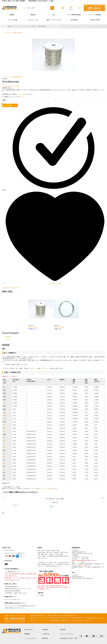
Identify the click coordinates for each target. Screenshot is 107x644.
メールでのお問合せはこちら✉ (65, 1)
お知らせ (81, 565)
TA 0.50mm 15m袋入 (59, 327)
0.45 (4, 428)
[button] (103, 498)
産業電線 (12, 15)
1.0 (4, 453)
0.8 (4, 447)
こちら (22, 97)
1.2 (4, 457)
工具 (54, 15)
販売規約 (63, 630)
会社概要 (45, 630)
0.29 (4, 412)
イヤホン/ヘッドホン (33, 20)
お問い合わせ (29, 630)
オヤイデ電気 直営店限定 (74, 15)
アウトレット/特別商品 (95, 15)
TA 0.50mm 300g (33, 327)
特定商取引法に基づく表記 (69, 638)
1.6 (4, 463)
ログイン (34, 489)
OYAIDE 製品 (74, 20)
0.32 (4, 419)
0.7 (4, 444)
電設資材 (33, 15)
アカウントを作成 (46, 489)
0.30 (4, 416)
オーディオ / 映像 (12, 20)
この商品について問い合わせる (11, 288)
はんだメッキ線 (21, 94)
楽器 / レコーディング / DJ (53, 20)
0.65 (4, 441)
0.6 (4, 438)
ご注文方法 (46, 634)
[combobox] (38, 8)
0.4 (4, 425)
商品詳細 (8, 337)
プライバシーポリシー (67, 634)
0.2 (4, 403)
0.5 (4, 431)
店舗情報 (27, 634)
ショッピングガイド (31, 638)
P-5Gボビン (45, 368)
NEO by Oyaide (95, 20)
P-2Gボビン (33, 368)
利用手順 (45, 638)
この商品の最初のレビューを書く (11, 86)
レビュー (8, 339)
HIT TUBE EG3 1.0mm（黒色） (55, 499)
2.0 (4, 469)
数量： (4, 100)
